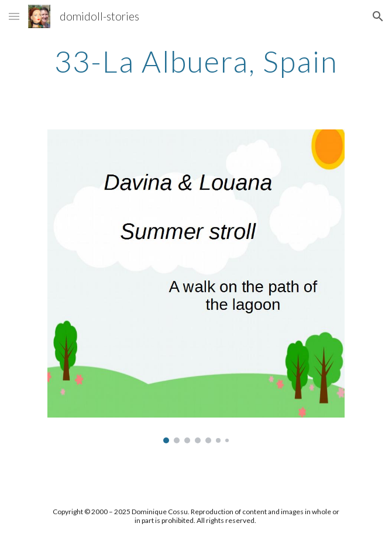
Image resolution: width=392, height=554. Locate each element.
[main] (196, 61)
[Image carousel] (196, 287)
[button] (14, 16)
